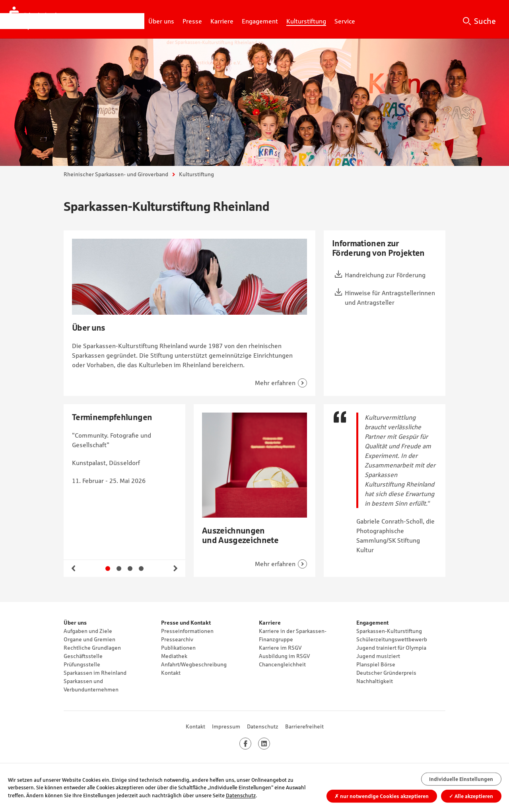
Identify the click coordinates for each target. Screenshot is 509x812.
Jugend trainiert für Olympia (391, 648)
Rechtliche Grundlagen (92, 648)
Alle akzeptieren (471, 796)
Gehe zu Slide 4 (141, 569)
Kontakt (171, 673)
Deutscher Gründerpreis (386, 673)
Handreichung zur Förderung (385, 275)
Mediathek (174, 656)
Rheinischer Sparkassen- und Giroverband (116, 174)
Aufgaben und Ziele (88, 631)
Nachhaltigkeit (375, 681)
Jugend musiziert (378, 656)
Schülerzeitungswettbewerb (392, 639)
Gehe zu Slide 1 (108, 569)
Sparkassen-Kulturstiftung (389, 631)
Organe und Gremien (89, 639)
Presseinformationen (187, 631)
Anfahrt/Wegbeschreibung (194, 664)
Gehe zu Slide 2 (119, 569)
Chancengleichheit (282, 664)
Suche (485, 21)
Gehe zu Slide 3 (130, 569)
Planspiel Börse (376, 664)
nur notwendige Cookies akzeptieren (382, 796)
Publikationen (178, 648)
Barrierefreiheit (304, 726)
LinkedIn (270, 744)
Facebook (251, 744)
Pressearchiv (177, 639)
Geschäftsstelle (83, 656)
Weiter (175, 569)
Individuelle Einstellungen (461, 779)
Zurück (74, 569)
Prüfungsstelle (82, 664)
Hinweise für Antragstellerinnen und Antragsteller (390, 298)
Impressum (226, 726)
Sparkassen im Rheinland (95, 673)
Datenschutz (263, 726)
